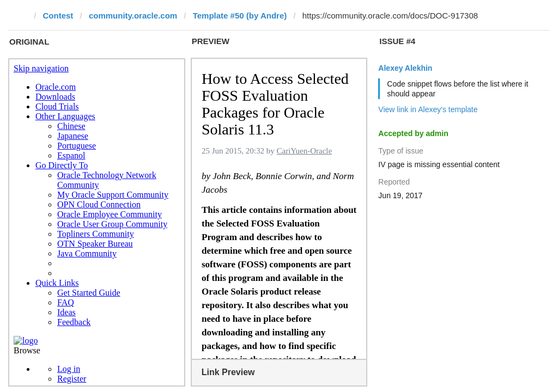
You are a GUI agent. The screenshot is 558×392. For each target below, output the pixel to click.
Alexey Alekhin (405, 68)
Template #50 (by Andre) (240, 16)
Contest (58, 16)
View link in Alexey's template (428, 109)
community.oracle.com (133, 16)
